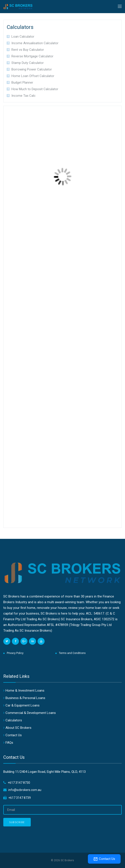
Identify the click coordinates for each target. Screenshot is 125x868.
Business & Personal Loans (25, 698)
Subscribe (17, 822)
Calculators (14, 720)
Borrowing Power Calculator (32, 69)
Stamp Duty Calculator (28, 63)
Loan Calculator (23, 37)
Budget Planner (22, 83)
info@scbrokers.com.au (25, 790)
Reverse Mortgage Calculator (32, 56)
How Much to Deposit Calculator (35, 89)
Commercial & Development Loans (31, 713)
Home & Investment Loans (25, 691)
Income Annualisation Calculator (35, 43)
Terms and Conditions (72, 653)
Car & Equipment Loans (23, 705)
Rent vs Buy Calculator (28, 50)
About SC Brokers (18, 728)
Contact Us (14, 735)
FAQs (9, 743)
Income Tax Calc (24, 96)
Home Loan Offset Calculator (33, 76)
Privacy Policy (15, 653)
